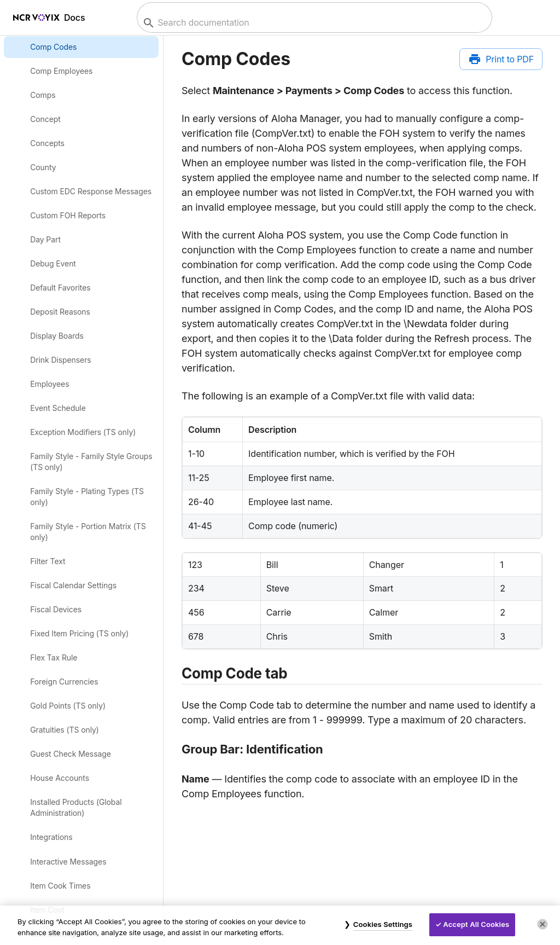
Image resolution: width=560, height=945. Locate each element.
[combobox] (313, 23)
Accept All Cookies (476, 924)
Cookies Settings (383, 924)
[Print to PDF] (501, 59)
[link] (82, 47)
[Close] (542, 924)
